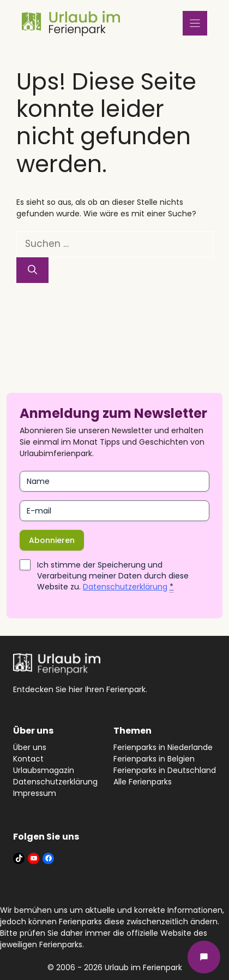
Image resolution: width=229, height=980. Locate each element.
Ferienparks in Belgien (154, 759)
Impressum (35, 793)
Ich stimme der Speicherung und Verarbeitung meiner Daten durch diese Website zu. (113, 576)
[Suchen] (32, 270)
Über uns (30, 747)
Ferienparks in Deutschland (165, 770)
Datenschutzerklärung (125, 587)
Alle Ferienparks (143, 782)
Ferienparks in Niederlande (163, 747)
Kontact (28, 759)
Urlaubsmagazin (44, 770)
